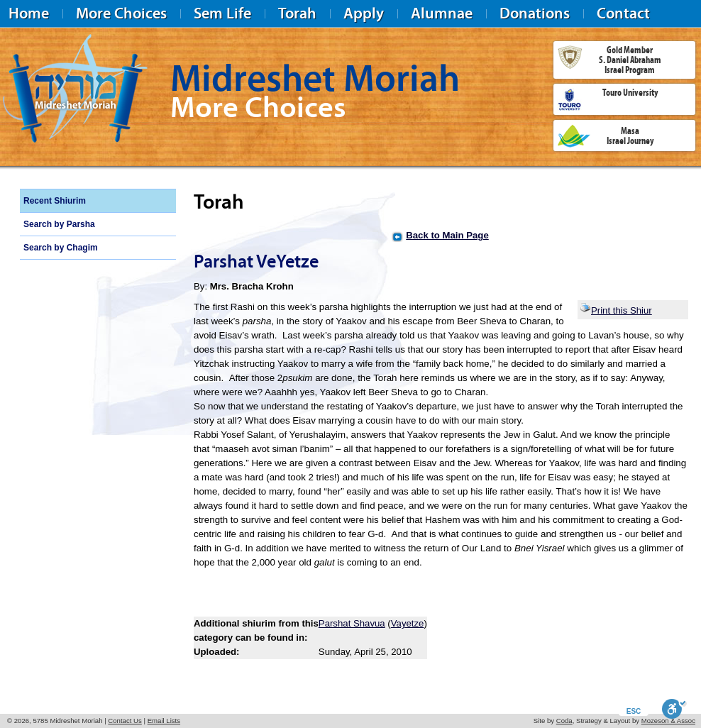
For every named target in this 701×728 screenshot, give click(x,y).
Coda (564, 721)
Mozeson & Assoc (668, 721)
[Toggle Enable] (674, 709)
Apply (364, 13)
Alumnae (442, 13)
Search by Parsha (59, 224)
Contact (623, 13)
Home (29, 13)
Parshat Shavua (352, 623)
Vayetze (408, 623)
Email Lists (164, 721)
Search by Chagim (61, 248)
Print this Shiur (616, 310)
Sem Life (222, 13)
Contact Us (125, 721)
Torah (297, 13)
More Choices (121, 13)
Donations (535, 13)
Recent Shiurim (55, 201)
